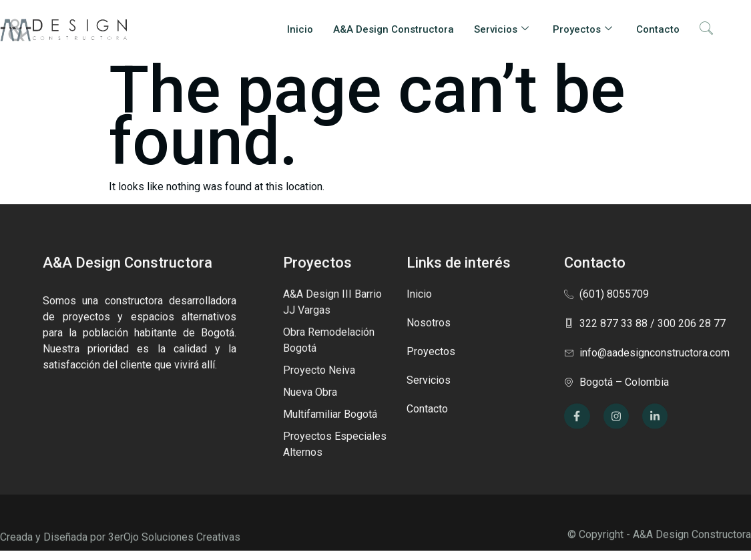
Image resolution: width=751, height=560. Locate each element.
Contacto (658, 29)
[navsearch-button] (706, 29)
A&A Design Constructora (394, 29)
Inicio (300, 29)
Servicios (501, 29)
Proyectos (582, 29)
